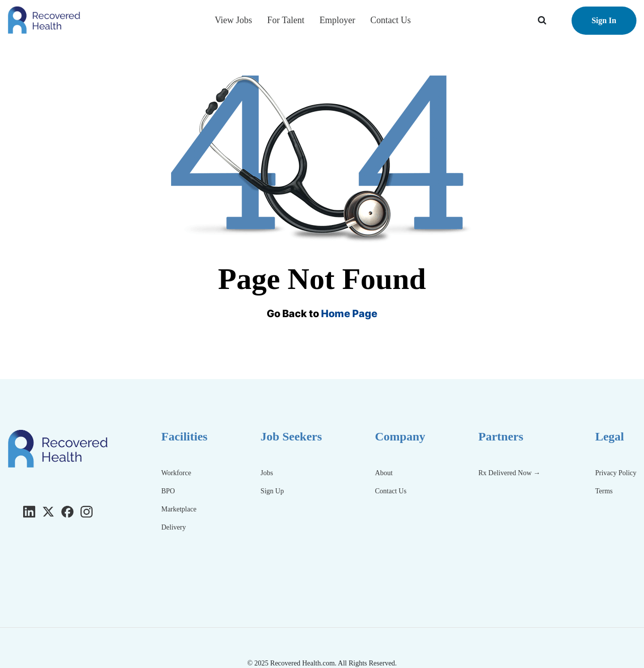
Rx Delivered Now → (510, 473)
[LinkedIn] (29, 511)
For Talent (286, 20)
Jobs (267, 473)
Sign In (604, 20)
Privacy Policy (616, 473)
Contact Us (391, 20)
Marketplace (179, 509)
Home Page (349, 314)
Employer (337, 20)
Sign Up (272, 491)
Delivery (173, 527)
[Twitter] (48, 511)
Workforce (176, 473)
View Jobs (233, 20)
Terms (604, 491)
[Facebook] (67, 511)
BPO (168, 491)
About (384, 473)
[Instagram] (87, 511)
